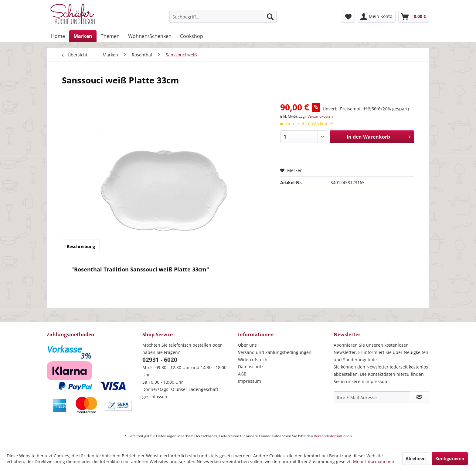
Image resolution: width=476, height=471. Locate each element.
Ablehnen (416, 458)
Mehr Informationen (374, 461)
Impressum (250, 381)
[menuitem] (223, 17)
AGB (242, 374)
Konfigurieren (450, 458)
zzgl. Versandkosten (316, 116)
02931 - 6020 (160, 360)
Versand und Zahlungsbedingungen (275, 352)
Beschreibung (81, 246)
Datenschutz (251, 367)
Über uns (247, 345)
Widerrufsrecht (253, 360)
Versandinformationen (333, 436)
